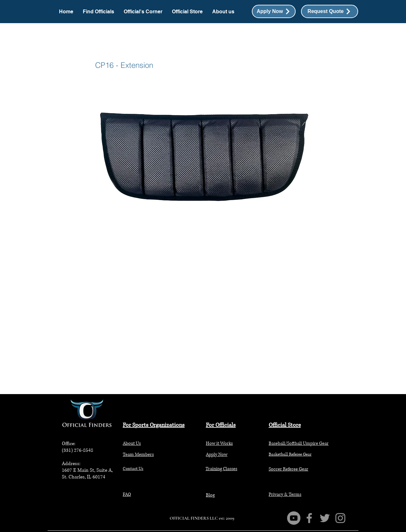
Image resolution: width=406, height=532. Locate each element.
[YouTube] (294, 518)
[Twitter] (325, 518)
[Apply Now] (274, 11)
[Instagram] (340, 518)
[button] (330, 11)
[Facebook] (309, 518)
